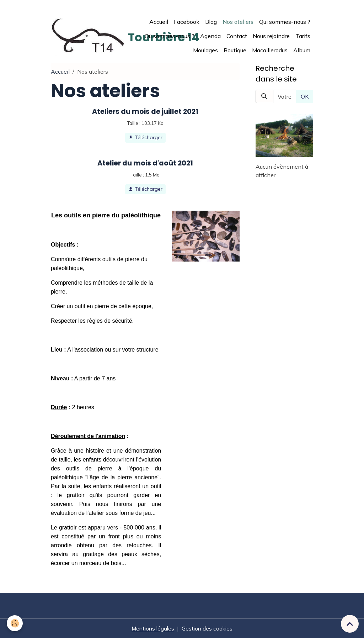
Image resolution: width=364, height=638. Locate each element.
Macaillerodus (270, 50)
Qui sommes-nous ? (285, 21)
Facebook (187, 21)
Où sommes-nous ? (170, 36)
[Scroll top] (350, 624)
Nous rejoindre (271, 36)
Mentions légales (152, 628)
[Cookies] (15, 623)
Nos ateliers (238, 21)
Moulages (205, 50)
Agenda (210, 36)
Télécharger (145, 138)
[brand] (88, 36)
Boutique (235, 50)
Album (302, 50)
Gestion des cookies (208, 628)
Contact (237, 36)
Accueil (159, 21)
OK (305, 96)
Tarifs (303, 36)
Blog (211, 21)
